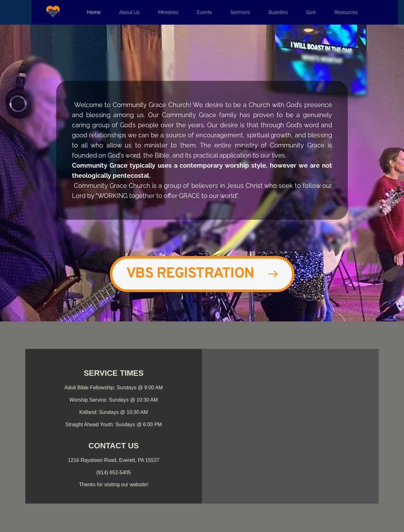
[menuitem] (94, 12)
